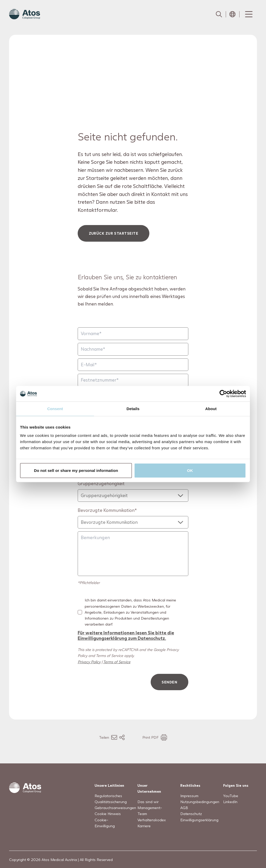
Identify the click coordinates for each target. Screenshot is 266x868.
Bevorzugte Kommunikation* (107, 510)
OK (190, 470)
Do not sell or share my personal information (76, 470)
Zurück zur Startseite (114, 233)
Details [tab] (133, 409)
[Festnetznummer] (133, 380)
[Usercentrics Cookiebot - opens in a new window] (223, 394)
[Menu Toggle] (248, 14)
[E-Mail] (133, 365)
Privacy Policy (89, 662)
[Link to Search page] (219, 14)
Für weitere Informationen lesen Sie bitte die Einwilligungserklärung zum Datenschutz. (126, 635)
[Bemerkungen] (133, 554)
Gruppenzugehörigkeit (101, 483)
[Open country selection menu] (232, 14)
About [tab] (211, 409)
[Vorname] (133, 334)
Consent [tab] (55, 409)
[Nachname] (133, 349)
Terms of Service (117, 662)
